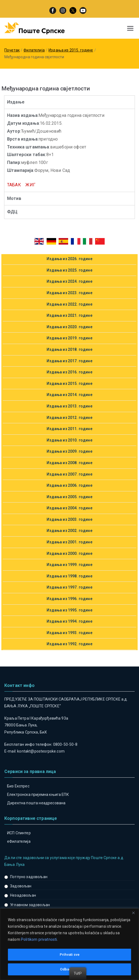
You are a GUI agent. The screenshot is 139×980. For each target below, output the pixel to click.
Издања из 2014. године (69, 395)
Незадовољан (23, 895)
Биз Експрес (18, 786)
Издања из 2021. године (69, 315)
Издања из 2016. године (69, 372)
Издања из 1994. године (69, 621)
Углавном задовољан (30, 905)
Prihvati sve (69, 955)
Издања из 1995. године (69, 610)
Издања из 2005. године (69, 497)
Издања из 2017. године (69, 361)
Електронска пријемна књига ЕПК (38, 795)
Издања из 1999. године (69, 565)
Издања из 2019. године (69, 338)
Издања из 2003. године (69, 519)
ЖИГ (30, 185)
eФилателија (19, 841)
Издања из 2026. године (69, 259)
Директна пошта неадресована (36, 803)
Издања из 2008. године (69, 463)
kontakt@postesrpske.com (41, 751)
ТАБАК (14, 185)
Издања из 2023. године (69, 293)
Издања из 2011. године (69, 429)
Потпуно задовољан (29, 877)
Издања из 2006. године (69, 485)
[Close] (133, 914)
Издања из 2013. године (69, 406)
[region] (69, 944)
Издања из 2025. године (69, 270)
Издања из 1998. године (69, 576)
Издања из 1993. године (69, 633)
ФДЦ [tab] (12, 212)
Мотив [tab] (14, 198)
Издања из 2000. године (69, 553)
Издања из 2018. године (69, 349)
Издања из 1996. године (69, 599)
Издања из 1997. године (69, 587)
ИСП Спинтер (19, 833)
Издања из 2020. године (69, 327)
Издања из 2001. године (69, 542)
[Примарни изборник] (130, 28)
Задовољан (21, 886)
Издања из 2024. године (69, 281)
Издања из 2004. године (69, 508)
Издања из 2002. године (69, 531)
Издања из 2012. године (69, 418)
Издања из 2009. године (69, 451)
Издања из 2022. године (69, 304)
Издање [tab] (16, 102)
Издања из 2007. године (69, 474)
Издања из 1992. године (69, 644)
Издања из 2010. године (69, 440)
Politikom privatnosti (39, 940)
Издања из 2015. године (69, 384)
